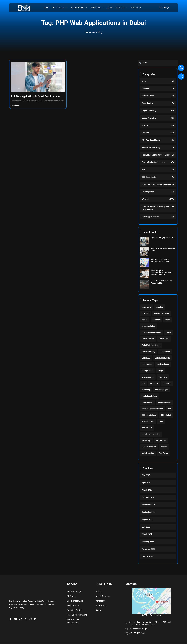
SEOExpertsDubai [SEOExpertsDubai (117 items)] (149, 415)
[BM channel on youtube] (16, 619)
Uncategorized (148, 192)
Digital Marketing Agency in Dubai (163, 238)
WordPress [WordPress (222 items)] (163, 453)
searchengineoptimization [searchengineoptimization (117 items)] (153, 409)
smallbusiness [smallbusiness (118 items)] (148, 421)
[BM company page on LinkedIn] (36, 619)
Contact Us (136, 8)
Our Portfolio (79, 8)
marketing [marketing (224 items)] (146, 390)
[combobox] (158, 63)
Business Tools (148, 96)
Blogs (110, 8)
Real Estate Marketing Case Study (156, 155)
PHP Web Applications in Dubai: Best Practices (36, 96)
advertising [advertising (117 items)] (147, 307)
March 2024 (147, 534)
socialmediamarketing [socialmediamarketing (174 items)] (151, 434)
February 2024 (148, 542)
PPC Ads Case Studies (151, 140)
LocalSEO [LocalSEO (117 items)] (167, 383)
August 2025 (147, 519)
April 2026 (146, 483)
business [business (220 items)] (146, 313)
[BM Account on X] (26, 619)
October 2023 (148, 556)
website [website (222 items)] (164, 447)
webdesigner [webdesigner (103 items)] (161, 440)
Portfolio (146, 125)
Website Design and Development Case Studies (156, 208)
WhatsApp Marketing (151, 217)
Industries (97, 8)
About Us (122, 8)
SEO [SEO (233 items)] (170, 409)
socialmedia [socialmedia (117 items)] (147, 428)
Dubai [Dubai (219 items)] (168, 332)
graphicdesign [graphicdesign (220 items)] (148, 377)
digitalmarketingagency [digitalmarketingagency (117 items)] (152, 332)
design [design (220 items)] (145, 320)
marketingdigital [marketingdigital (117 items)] (162, 390)
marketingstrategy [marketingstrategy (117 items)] (149, 396)
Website (145, 199)
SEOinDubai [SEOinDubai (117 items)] (166, 415)
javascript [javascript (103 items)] (154, 383)
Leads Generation (149, 118)
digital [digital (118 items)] (168, 320)
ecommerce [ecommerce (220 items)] (147, 364)
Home (46, 8)
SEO (144, 170)
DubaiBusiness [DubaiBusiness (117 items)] (148, 339)
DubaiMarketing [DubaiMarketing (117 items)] (148, 352)
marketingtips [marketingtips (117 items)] (148, 402)
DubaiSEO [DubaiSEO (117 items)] (146, 358)
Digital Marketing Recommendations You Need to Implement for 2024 (162, 272)
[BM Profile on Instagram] (31, 619)
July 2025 (146, 527)
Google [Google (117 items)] (160, 371)
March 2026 (147, 490)
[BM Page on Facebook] (11, 619)
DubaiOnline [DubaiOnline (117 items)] (165, 352)
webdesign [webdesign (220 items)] (146, 440)
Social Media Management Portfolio (157, 184)
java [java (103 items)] (144, 383)
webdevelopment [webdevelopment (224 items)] (149, 447)
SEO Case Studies (149, 177)
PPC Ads (146, 133)
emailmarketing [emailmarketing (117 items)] (163, 364)
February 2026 (148, 497)
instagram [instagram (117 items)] (163, 377)
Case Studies (147, 103)
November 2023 (149, 549)
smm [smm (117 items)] (161, 421)
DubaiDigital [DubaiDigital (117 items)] (164, 339)
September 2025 (149, 512)
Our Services (60, 8)
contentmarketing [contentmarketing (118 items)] (161, 313)
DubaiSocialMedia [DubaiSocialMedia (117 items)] (162, 358)
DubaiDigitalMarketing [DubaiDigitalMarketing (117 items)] (151, 345)
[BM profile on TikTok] (21, 619)
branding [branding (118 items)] (160, 307)
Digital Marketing (149, 111)
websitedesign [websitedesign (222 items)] (148, 453)
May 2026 (146, 475)
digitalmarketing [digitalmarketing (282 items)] (149, 326)
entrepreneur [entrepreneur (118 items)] (147, 371)
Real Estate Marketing (151, 147)
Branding (146, 88)
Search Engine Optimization (153, 162)
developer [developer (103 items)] (156, 320)
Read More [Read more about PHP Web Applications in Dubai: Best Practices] (15, 105)
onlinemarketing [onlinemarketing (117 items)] (165, 402)
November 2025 (149, 505)
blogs (144, 81)
